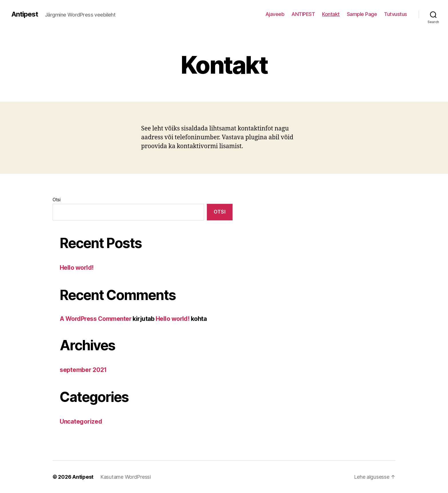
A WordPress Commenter (96, 319)
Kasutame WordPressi (126, 477)
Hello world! (77, 268)
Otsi (57, 200)
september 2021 (83, 370)
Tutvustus (396, 14)
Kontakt (331, 14)
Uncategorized (81, 421)
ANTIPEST (303, 14)
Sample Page (362, 14)
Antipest (25, 14)
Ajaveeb (275, 14)
